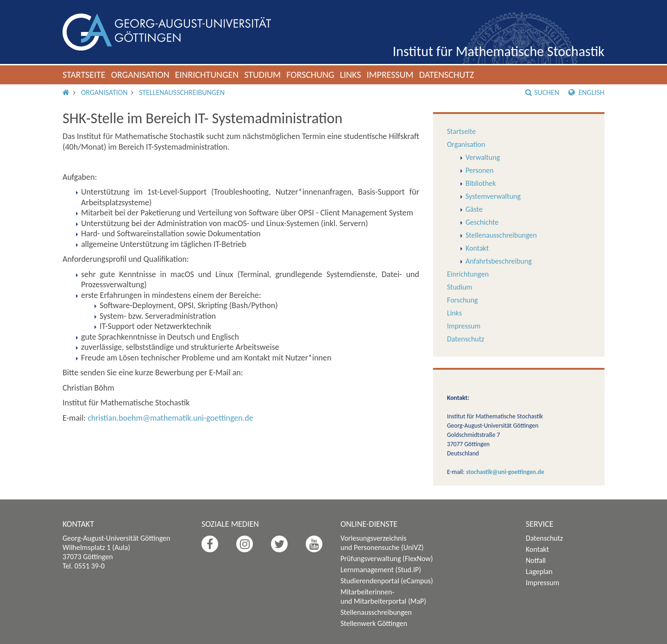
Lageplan (539, 571)
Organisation (140, 75)
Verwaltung (483, 157)
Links (351, 75)
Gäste (474, 209)
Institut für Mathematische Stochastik (499, 51)
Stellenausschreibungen (182, 92)
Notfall (536, 560)
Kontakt (477, 248)
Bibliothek (481, 183)
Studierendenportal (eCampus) (387, 581)
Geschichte (482, 222)
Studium (262, 75)
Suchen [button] (542, 92)
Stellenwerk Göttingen (374, 623)
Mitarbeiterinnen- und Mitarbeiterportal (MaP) (383, 597)
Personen (480, 170)
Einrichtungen (207, 75)
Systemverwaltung (493, 196)
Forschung (310, 75)
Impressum (390, 75)
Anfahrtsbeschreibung (499, 261)
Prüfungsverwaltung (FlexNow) (387, 559)
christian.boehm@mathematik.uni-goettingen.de (170, 418)
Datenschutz (447, 75)
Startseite (84, 75)
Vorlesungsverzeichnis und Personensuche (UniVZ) (382, 543)
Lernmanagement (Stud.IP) (381, 570)
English (586, 92)
